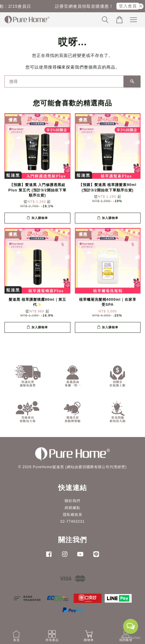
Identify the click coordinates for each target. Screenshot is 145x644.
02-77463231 (72, 521)
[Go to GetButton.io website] (131, 638)
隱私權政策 (73, 515)
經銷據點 (72, 508)
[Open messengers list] (131, 626)
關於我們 (72, 501)
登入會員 (130, 6)
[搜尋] (64, 81)
